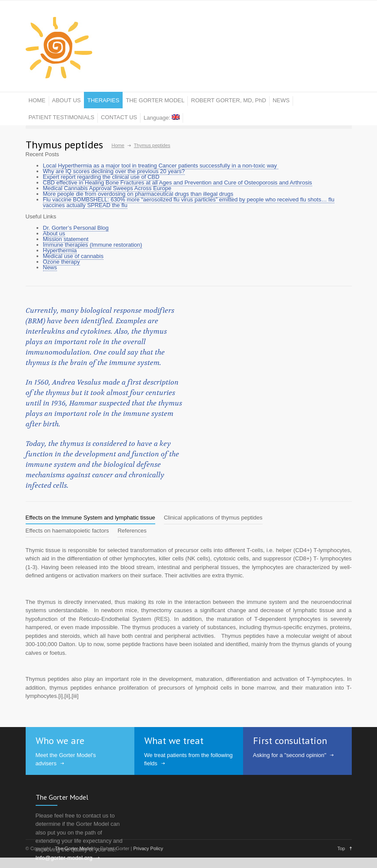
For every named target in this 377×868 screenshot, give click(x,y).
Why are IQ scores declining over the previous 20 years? (114, 171)
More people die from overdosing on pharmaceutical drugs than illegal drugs (138, 194)
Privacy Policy (148, 848)
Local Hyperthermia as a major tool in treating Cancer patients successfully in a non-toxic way (161, 166)
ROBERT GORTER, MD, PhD (229, 100)
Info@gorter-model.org (64, 858)
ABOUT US (67, 100)
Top (341, 848)
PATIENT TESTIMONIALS (62, 117)
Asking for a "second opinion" (290, 755)
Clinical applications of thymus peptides (213, 518)
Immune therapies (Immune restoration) (93, 245)
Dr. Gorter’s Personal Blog (76, 228)
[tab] (90, 518)
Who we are (60, 741)
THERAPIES (103, 100)
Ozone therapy (62, 262)
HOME (37, 100)
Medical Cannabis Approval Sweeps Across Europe (107, 188)
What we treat (174, 741)
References (132, 531)
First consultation (290, 741)
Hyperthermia (60, 250)
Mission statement (66, 239)
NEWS (281, 100)
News (50, 267)
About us (54, 233)
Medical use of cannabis (73, 256)
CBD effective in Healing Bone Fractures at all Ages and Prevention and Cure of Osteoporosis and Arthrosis (178, 183)
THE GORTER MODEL (155, 100)
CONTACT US (119, 117)
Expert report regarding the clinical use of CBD (101, 177)
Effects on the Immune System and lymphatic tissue (90, 518)
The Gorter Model (62, 797)
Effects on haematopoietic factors (67, 531)
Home (118, 145)
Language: (162, 118)
